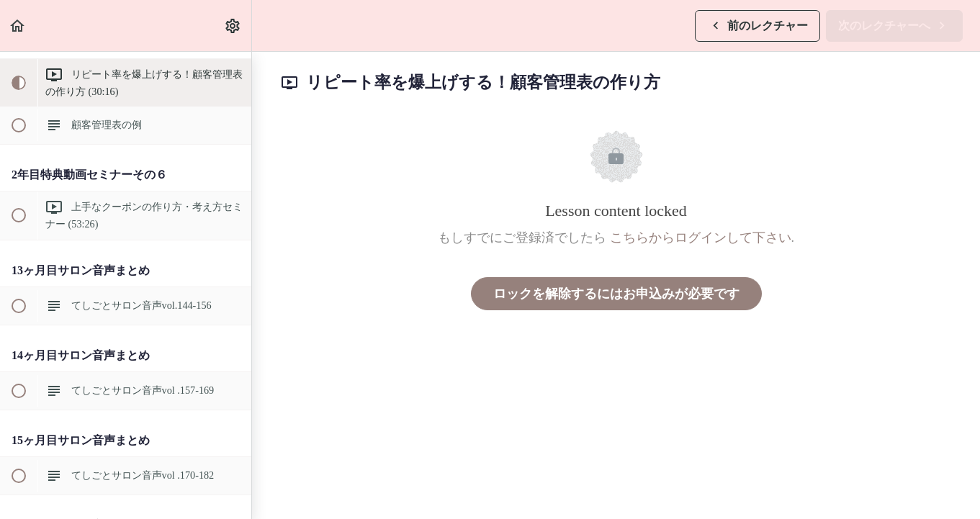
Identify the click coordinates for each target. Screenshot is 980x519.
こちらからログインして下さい (701, 238)
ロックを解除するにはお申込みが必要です (616, 294)
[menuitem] (233, 26)
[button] (18, 26)
